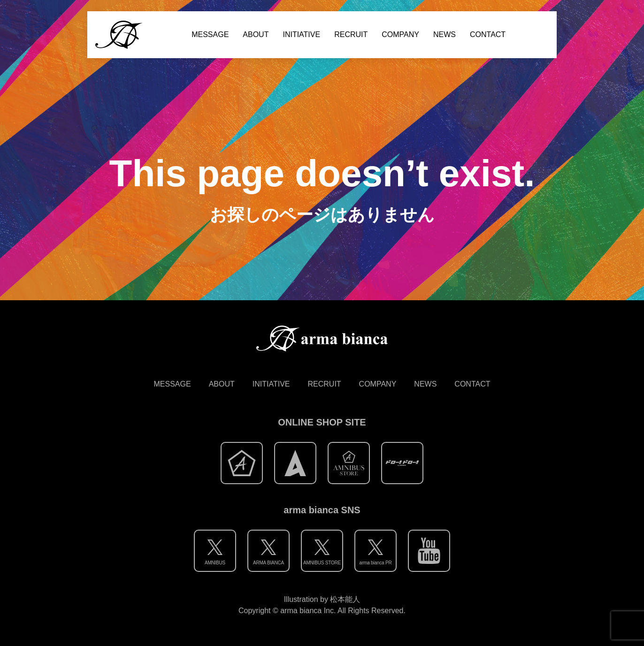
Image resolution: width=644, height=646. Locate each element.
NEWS (445, 34)
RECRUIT (351, 34)
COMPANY (400, 34)
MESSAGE (210, 34)
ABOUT (256, 34)
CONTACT (488, 34)
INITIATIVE (301, 34)
